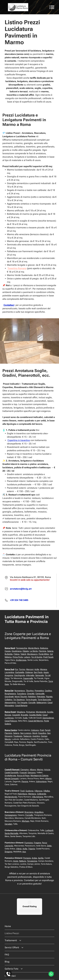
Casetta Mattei (35, 715)
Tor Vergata (22, 703)
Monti (35, 733)
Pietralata (41, 697)
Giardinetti (9, 697)
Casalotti (16, 715)
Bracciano (29, 812)
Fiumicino (29, 843)
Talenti (23, 654)
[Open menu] (52, 7)
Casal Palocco (11, 721)
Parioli (48, 730)
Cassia (8, 651)
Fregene (37, 843)
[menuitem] (30, 917)
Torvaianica (32, 861)
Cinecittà (31, 694)
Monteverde (41, 712)
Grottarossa (21, 660)
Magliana (21, 712)
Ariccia (47, 770)
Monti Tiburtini (21, 697)
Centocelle (40, 694)
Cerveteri (8, 824)
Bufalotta (9, 654)
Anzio (16, 861)
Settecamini (41, 703)
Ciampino (25, 770)
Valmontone (41, 781)
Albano (33, 770)
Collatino (9, 700)
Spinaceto (40, 675)
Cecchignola (20, 675)
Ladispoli (49, 830)
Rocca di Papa (23, 775)
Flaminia (42, 651)
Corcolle (32, 703)
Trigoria (32, 849)
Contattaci (9, 305)
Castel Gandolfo (12, 773)
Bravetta (24, 715)
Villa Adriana (38, 797)
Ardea (34, 858)
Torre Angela (31, 700)
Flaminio (8, 733)
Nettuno (23, 861)
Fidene (17, 654)
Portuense (30, 712)
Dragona (9, 852)
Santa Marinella (11, 833)
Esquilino (42, 733)
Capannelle (28, 678)
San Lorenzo (26, 733)
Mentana (32, 794)
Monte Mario (34, 648)
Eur (17, 669)
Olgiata (26, 651)
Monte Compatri (12, 778)
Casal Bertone (21, 705)
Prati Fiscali (48, 657)
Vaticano (35, 730)
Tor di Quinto (37, 657)
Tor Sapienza (19, 700)
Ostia (49, 846)
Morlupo (26, 821)
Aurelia (50, 712)
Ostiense (29, 672)
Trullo (25, 718)
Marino (40, 770)
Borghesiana (10, 694)
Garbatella (20, 672)
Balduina (44, 648)
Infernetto (30, 675)
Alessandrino (10, 703)
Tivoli (22, 791)
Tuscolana (21, 694)
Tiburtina (30, 691)
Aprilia (41, 858)
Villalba (47, 791)
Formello (29, 815)
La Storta (34, 651)
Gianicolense (48, 718)
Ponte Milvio (44, 654)
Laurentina (9, 672)
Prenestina (39, 691)
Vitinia (19, 849)
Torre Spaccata (44, 700)
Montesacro (32, 654)
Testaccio (27, 736)
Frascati (23, 773)
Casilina (48, 691)
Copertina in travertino (19, 440)
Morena (44, 669)
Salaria (50, 651)
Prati (42, 730)
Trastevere (18, 736)
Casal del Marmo (36, 721)
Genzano (32, 773)
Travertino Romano (17, 268)
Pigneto (49, 697)
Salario (16, 733)
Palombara (22, 794)
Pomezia (27, 858)
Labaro (27, 657)
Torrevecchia (22, 648)
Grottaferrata (10, 775)
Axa (24, 852)
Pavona (25, 781)
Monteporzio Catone (39, 775)
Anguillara (39, 812)
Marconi (30, 669)
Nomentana (20, 691)
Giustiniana (17, 651)
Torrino (22, 669)
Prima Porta (18, 657)
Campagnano (11, 815)
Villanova (38, 791)
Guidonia (29, 791)
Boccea (8, 715)
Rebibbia (32, 697)
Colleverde (41, 794)
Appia (46, 672)
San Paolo (38, 672)
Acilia (37, 669)
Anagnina (9, 675)
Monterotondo (11, 797)
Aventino (36, 736)
